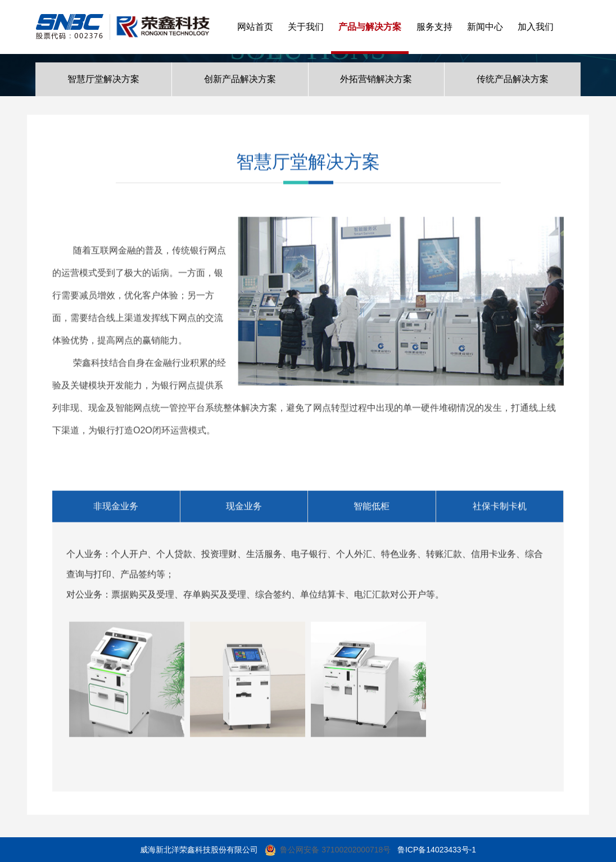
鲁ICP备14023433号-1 (437, 850)
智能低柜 (372, 509)
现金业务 (244, 509)
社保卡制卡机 (500, 509)
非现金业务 (116, 509)
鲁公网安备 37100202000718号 (335, 850)
